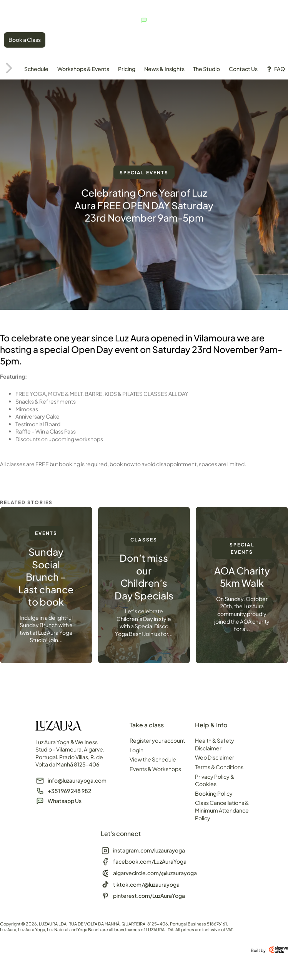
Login (137, 751)
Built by (258, 951)
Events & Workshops (155, 770)
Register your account (157, 742)
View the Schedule (153, 761)
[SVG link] (33, 8)
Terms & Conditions (219, 768)
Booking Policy (214, 795)
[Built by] (278, 951)
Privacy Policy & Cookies (215, 781)
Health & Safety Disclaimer (215, 745)
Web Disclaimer (215, 759)
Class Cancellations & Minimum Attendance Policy (222, 812)
